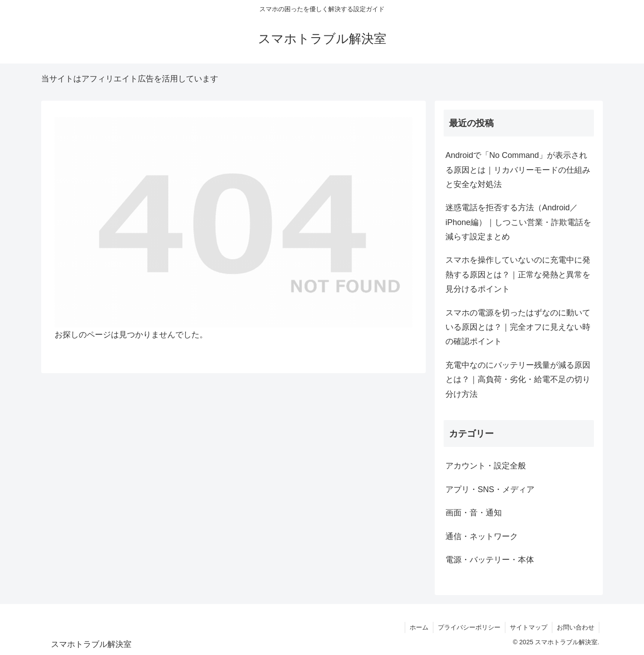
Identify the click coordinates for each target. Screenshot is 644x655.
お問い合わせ (576, 627)
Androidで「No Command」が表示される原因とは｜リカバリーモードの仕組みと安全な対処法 (518, 170)
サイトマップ (529, 627)
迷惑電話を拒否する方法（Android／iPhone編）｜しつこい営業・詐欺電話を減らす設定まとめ (518, 222)
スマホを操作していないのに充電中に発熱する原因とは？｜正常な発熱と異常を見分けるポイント (518, 274)
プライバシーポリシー (469, 627)
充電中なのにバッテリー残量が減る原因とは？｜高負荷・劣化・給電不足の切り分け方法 (518, 380)
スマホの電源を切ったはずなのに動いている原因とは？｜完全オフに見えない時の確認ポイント (518, 327)
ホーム (419, 627)
